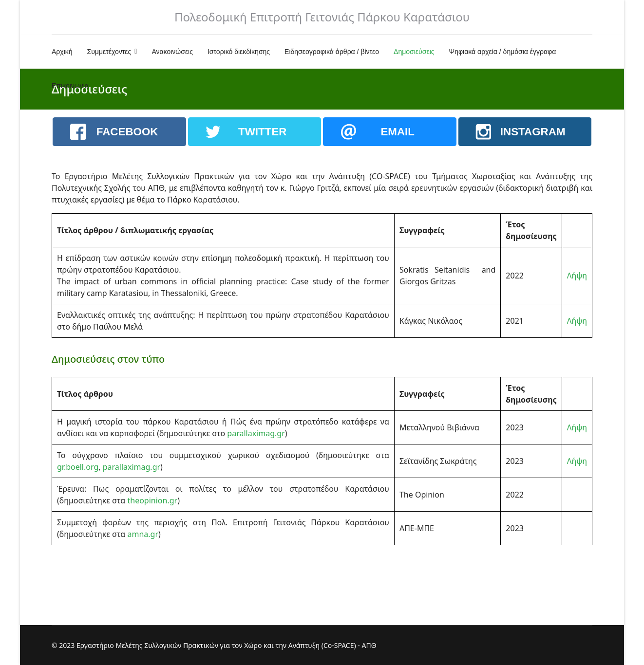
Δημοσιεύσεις (414, 52)
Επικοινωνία (70, 86)
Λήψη (577, 276)
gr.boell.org (78, 467)
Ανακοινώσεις (172, 52)
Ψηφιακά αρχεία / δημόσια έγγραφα (503, 52)
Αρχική (62, 52)
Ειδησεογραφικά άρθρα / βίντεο (332, 52)
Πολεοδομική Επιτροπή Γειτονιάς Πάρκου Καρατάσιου (322, 17)
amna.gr (143, 534)
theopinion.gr (152, 500)
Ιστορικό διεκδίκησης (239, 52)
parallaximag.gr (256, 433)
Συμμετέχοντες (109, 52)
